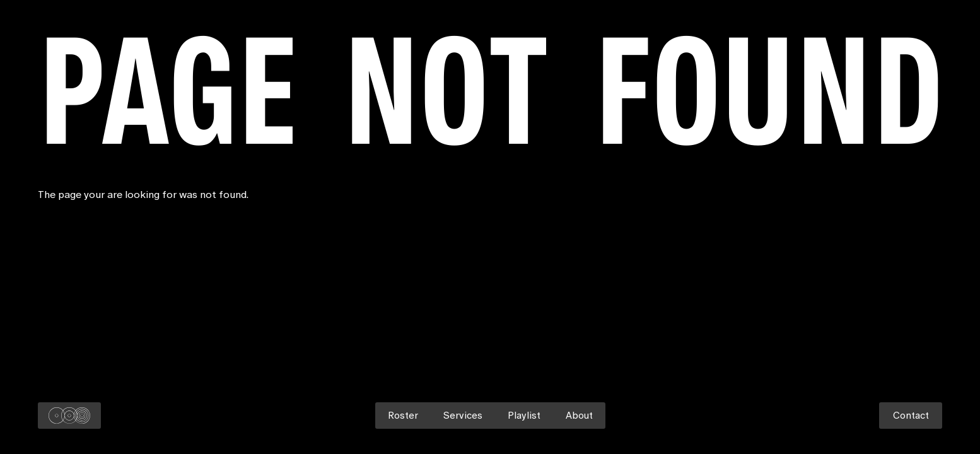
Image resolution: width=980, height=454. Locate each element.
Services (463, 416)
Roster (403, 416)
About (579, 416)
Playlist (524, 416)
